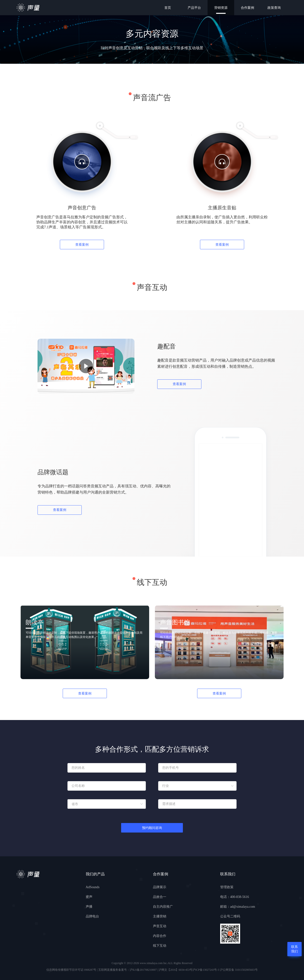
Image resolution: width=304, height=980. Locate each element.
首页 (168, 8)
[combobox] (197, 786)
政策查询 (274, 8)
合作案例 (247, 8)
